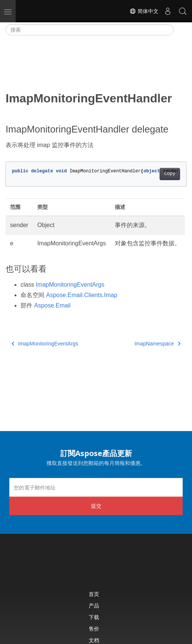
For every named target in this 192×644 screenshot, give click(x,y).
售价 (94, 629)
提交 (96, 506)
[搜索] (90, 30)
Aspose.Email (52, 305)
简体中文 (144, 11)
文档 (94, 640)
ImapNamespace (158, 344)
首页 (94, 594)
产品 (94, 605)
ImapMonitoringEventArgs (70, 285)
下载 (94, 617)
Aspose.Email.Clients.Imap (81, 295)
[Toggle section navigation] (180, 30)
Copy (170, 174)
